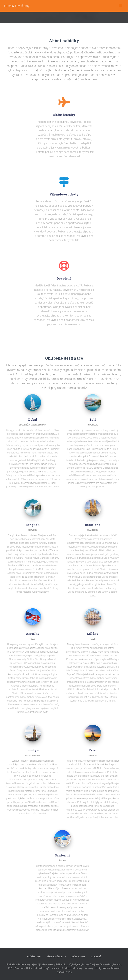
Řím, (79, 965)
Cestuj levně (57, 968)
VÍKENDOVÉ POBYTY (56, 957)
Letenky (68, 972)
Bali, (74, 965)
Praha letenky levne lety (18, 965)
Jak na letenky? (42, 968)
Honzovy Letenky (93, 968)
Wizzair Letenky (111, 968)
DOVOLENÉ (96, 957)
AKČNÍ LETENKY (34, 957)
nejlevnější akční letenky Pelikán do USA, (51, 965)
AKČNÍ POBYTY (78, 957)
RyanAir (60, 972)
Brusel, (86, 965)
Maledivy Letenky (73, 968)
